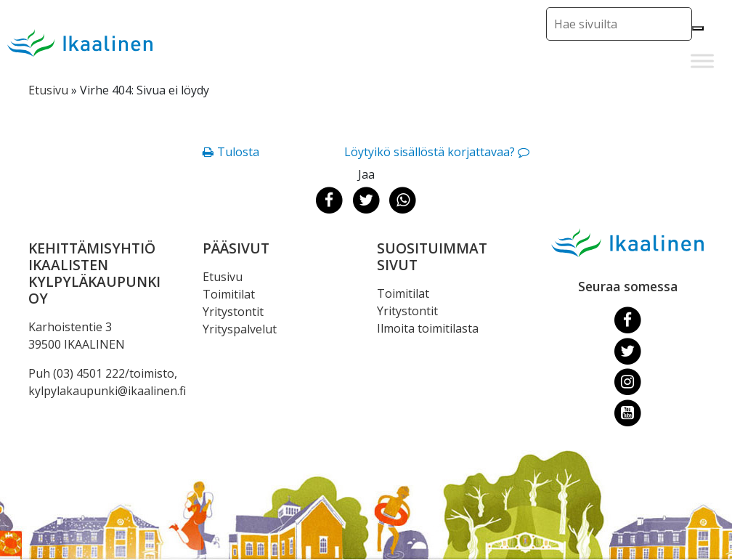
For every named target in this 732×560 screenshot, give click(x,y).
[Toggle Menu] (702, 61)
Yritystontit (233, 312)
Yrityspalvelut (240, 329)
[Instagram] (628, 381)
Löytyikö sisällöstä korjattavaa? (430, 152)
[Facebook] (628, 320)
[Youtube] (628, 413)
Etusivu (48, 90)
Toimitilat (229, 294)
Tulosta (238, 152)
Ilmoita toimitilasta (428, 328)
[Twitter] (628, 350)
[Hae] (698, 28)
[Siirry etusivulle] (80, 43)
